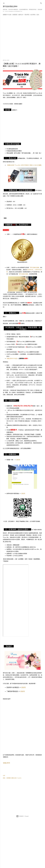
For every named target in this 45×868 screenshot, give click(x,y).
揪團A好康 (14, 778)
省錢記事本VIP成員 (12, 358)
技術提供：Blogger (23, 816)
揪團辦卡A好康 (7, 15)
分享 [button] (4, 776)
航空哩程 (33, 15)
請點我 (18, 460)
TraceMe (19, 778)
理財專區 (27, 15)
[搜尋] (41, 3)
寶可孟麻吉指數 (35, 267)
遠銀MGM (30, 270)
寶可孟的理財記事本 (10, 6)
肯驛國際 (9, 778)
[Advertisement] (17, 38)
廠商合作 (21, 15)
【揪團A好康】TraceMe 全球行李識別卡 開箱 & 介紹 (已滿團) (24, 165)
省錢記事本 (6, 763)
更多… (38, 15)
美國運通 (15, 15)
